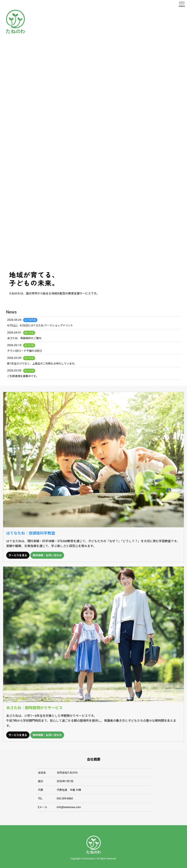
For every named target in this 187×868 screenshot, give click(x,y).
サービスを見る (18, 555)
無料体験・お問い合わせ (47, 555)
